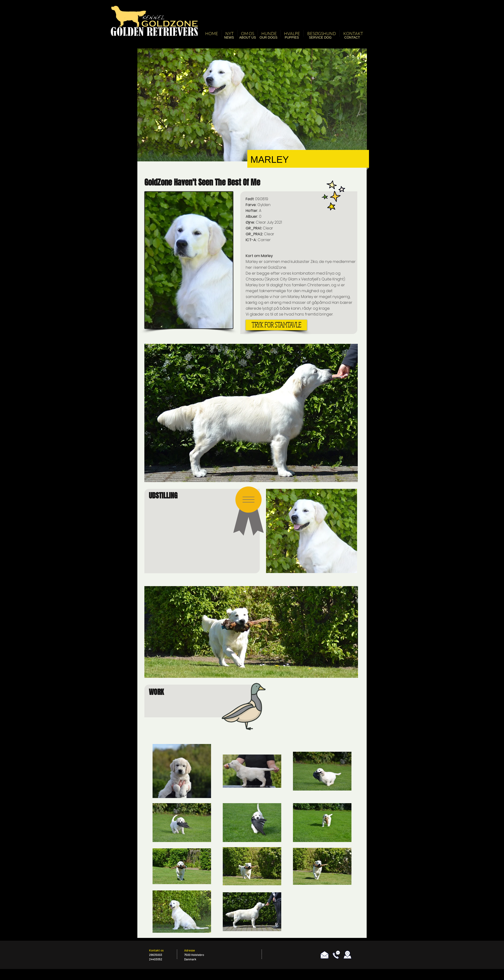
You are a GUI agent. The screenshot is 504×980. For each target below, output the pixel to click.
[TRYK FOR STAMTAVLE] (276, 325)
